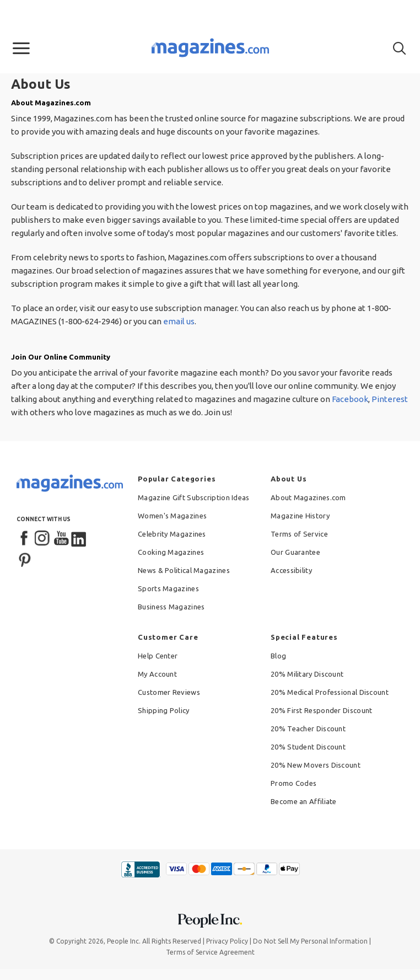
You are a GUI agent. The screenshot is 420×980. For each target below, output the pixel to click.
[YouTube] (61, 539)
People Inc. (124, 941)
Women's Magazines (172, 516)
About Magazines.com (308, 497)
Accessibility (291, 570)
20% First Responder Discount (321, 710)
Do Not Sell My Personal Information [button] (310, 941)
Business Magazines (171, 607)
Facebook (350, 399)
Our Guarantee (295, 552)
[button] (21, 49)
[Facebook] (25, 539)
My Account (157, 674)
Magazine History (300, 516)
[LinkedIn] (79, 539)
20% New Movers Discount (316, 765)
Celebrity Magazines (172, 534)
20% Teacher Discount (308, 729)
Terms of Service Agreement (210, 952)
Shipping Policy (164, 710)
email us (179, 321)
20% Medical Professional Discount (330, 692)
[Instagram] (43, 539)
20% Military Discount (307, 674)
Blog (278, 656)
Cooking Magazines (171, 552)
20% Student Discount (308, 747)
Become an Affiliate (304, 801)
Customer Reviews (169, 692)
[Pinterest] (25, 559)
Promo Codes (294, 783)
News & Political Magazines (184, 570)
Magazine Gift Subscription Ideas (194, 497)
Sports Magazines (168, 588)
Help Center (158, 656)
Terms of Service (299, 534)
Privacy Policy (227, 941)
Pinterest (390, 399)
